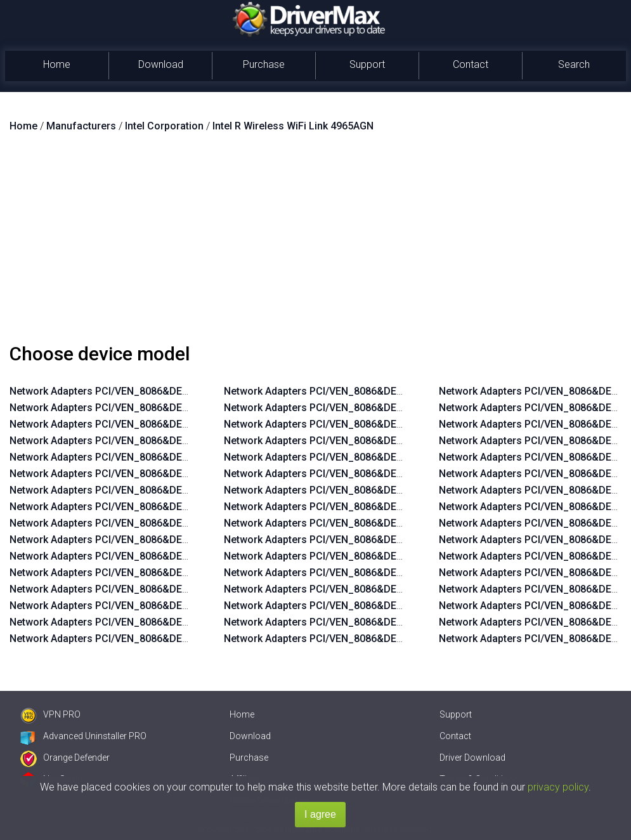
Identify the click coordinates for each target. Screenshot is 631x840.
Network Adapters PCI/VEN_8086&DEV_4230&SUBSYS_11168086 (376, 408)
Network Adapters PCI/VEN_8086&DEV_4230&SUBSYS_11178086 (376, 391)
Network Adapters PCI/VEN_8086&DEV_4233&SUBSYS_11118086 (376, 622)
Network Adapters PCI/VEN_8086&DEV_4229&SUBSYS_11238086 (162, 457)
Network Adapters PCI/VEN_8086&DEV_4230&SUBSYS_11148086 (376, 441)
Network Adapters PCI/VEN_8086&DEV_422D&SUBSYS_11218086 (162, 622)
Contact (471, 64)
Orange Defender (65, 758)
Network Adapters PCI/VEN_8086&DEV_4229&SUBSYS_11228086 (162, 474)
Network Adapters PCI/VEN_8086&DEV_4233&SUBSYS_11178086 (376, 523)
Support (367, 64)
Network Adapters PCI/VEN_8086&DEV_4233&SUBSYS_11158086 (376, 556)
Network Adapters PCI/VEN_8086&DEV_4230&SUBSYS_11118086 (376, 490)
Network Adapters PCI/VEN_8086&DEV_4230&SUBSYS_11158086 (376, 424)
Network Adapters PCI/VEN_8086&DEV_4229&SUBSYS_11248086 (162, 441)
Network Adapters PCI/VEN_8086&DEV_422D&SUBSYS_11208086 (162, 639)
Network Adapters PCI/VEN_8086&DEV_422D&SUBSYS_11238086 (162, 589)
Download (161, 64)
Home (57, 64)
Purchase (264, 64)
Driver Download (472, 758)
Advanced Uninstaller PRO (83, 736)
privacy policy (558, 787)
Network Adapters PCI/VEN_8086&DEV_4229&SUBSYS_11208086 (162, 507)
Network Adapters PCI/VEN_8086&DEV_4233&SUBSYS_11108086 (376, 639)
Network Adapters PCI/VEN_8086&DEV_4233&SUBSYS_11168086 (376, 540)
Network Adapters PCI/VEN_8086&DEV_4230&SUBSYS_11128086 (376, 474)
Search (574, 64)
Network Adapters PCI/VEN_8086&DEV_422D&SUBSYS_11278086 (162, 523)
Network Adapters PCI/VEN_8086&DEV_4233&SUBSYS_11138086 (376, 589)
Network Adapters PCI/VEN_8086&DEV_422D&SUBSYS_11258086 (162, 556)
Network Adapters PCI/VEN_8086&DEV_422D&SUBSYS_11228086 (162, 606)
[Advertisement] (315, 243)
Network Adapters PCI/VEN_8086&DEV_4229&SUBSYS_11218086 (162, 490)
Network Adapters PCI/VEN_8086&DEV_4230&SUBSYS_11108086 (376, 507)
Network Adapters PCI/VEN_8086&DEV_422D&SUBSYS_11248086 (162, 573)
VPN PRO (50, 714)
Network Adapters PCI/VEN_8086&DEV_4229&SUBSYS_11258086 (162, 424)
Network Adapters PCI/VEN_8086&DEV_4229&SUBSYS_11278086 (162, 391)
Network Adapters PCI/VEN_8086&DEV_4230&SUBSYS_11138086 (376, 457)
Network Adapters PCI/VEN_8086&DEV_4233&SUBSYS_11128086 (376, 606)
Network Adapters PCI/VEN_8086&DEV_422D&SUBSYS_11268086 (162, 540)
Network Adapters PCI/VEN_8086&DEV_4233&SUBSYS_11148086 (376, 573)
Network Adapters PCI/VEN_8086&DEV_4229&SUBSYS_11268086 (162, 408)
